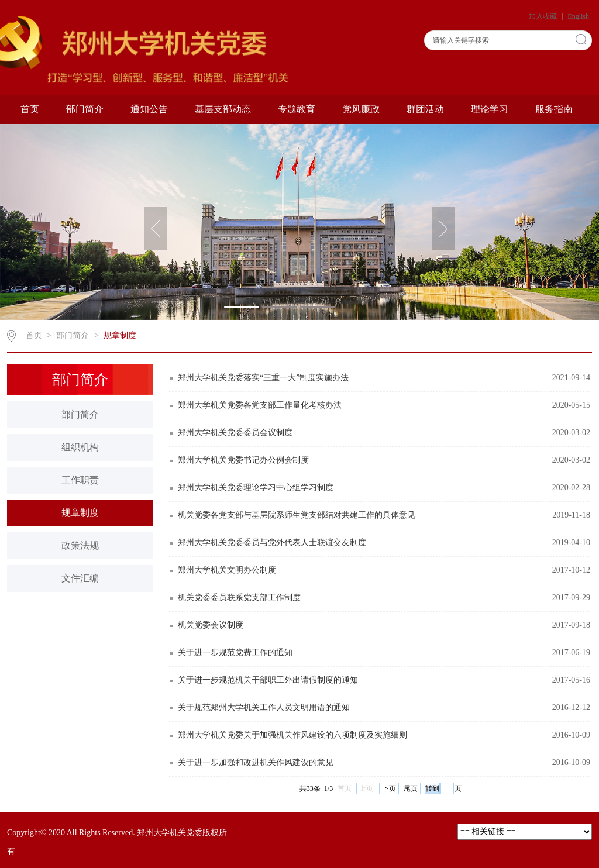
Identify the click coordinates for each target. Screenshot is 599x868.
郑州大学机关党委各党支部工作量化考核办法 (260, 405)
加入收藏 (544, 16)
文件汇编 (80, 578)
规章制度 (120, 335)
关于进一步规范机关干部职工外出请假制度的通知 (268, 680)
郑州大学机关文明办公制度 (227, 570)
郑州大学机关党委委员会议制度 (235, 433)
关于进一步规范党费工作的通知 (235, 652)
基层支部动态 (223, 109)
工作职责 (80, 480)
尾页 (411, 788)
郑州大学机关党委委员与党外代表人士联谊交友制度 (272, 542)
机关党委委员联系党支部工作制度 (239, 597)
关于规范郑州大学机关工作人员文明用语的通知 (264, 707)
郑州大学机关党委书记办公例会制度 (243, 460)
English (578, 16)
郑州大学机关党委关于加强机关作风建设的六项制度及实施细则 (292, 735)
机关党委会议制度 (211, 625)
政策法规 (80, 545)
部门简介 (85, 109)
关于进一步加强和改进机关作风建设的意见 (256, 762)
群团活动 (425, 109)
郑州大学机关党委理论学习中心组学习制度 (256, 488)
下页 (389, 788)
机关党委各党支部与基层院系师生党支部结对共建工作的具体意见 (297, 515)
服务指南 (554, 109)
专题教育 (297, 109)
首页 (30, 109)
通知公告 (149, 109)
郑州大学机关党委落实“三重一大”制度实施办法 (263, 378)
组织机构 (80, 447)
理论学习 (490, 109)
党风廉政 (361, 109)
